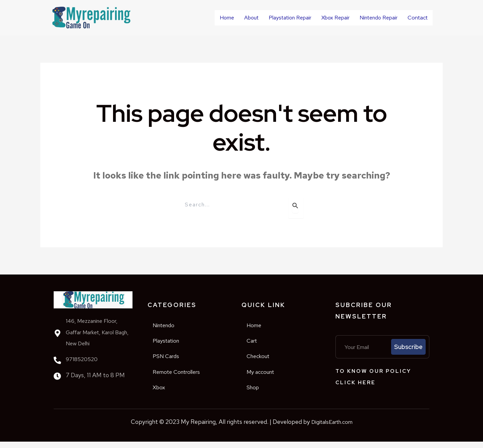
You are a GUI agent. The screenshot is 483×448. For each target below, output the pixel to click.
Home (220, 16)
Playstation (170, 342)
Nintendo (167, 326)
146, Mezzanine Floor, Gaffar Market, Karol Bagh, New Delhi (94, 332)
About (245, 16)
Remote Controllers (182, 376)
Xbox (160, 393)
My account (264, 376)
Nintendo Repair (372, 16)
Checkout (261, 359)
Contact (414, 18)
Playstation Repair (283, 16)
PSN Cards (169, 359)
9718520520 (82, 359)
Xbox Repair (329, 16)
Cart (253, 342)
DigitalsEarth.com (332, 428)
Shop (254, 393)
